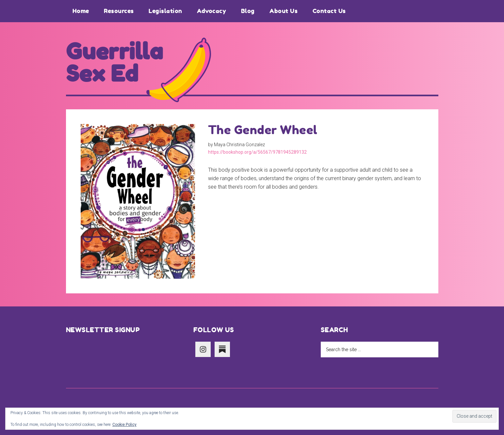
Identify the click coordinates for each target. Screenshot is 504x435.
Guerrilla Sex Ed (115, 63)
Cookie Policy (124, 425)
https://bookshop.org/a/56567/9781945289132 (257, 152)
